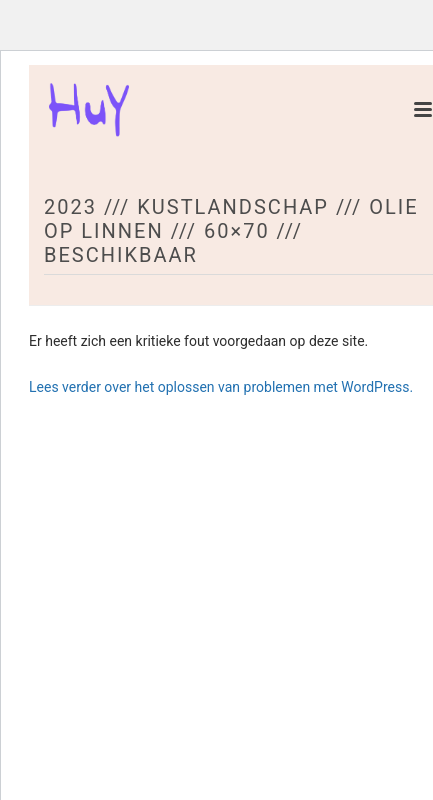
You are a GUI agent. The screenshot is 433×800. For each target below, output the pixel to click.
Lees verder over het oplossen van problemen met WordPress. (221, 387)
